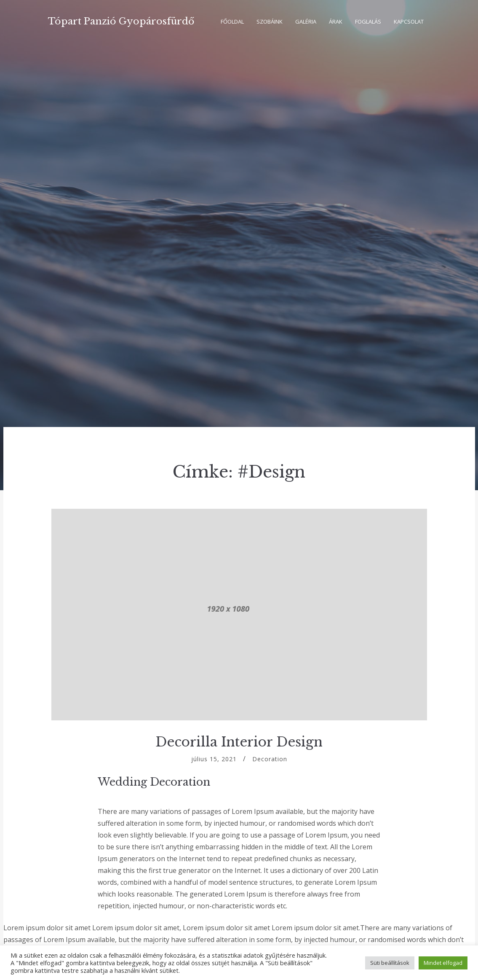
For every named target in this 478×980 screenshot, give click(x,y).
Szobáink (270, 21)
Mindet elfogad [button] (443, 963)
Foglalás (368, 21)
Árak (336, 21)
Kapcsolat (409, 21)
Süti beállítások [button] (390, 963)
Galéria (306, 21)
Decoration (270, 759)
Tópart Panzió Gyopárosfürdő (121, 21)
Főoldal (232, 21)
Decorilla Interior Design (239, 742)
